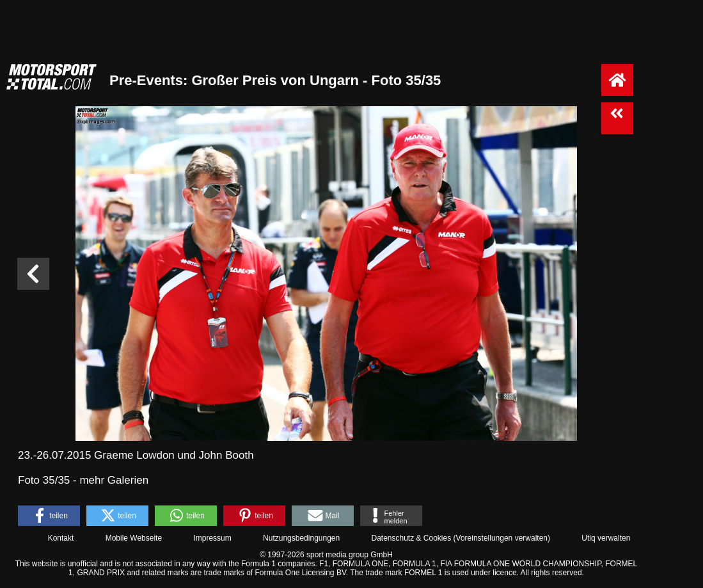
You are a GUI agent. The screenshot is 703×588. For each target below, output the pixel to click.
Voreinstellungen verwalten (502, 538)
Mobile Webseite (134, 538)
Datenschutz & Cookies (411, 538)
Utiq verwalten (606, 538)
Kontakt (61, 538)
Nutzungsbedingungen (301, 538)
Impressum (212, 538)
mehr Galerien (114, 480)
